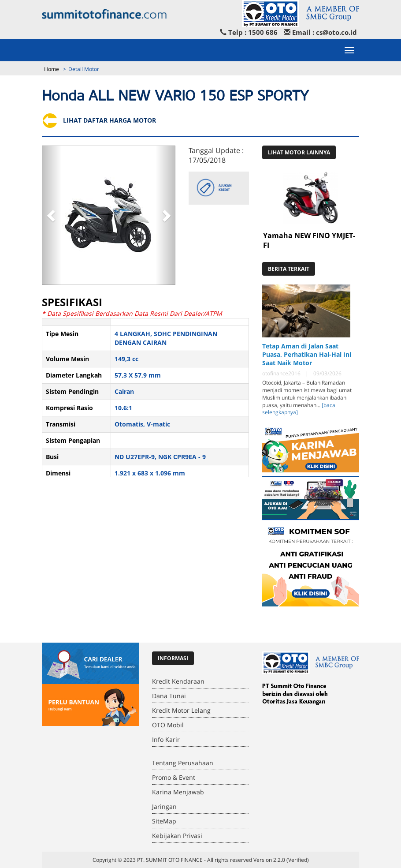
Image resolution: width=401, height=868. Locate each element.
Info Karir (166, 739)
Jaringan (164, 806)
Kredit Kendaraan (178, 681)
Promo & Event (174, 777)
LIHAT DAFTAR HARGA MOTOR (99, 120)
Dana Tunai (169, 696)
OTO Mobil (168, 725)
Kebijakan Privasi (177, 836)
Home (52, 69)
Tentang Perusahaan (183, 763)
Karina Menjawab (178, 792)
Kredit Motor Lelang (181, 710)
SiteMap (164, 821)
